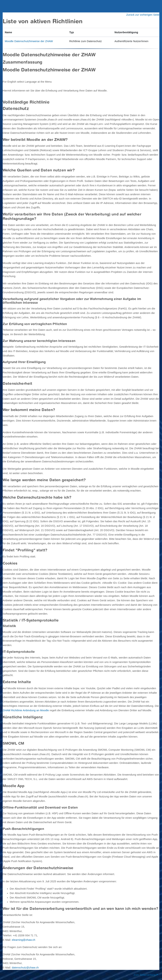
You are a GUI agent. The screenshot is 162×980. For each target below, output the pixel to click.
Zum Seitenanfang (146, 975)
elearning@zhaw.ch (24, 940)
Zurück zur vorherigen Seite (143, 15)
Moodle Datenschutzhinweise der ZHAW (29, 41)
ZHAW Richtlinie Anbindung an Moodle (26, 710)
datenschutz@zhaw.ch (25, 968)
